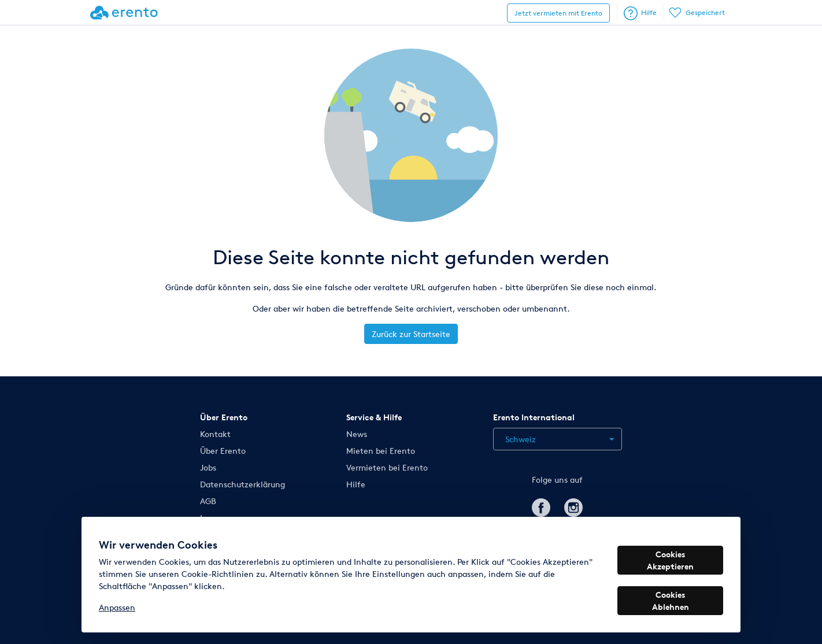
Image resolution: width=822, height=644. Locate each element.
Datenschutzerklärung (242, 484)
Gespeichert (698, 13)
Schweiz (521, 439)
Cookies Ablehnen (671, 601)
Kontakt (215, 434)
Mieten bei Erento (381, 451)
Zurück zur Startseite (411, 334)
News (357, 434)
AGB (208, 501)
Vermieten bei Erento (387, 467)
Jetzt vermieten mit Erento (558, 13)
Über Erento (223, 451)
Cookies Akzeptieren (670, 560)
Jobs (208, 467)
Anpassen (117, 607)
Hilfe (640, 13)
